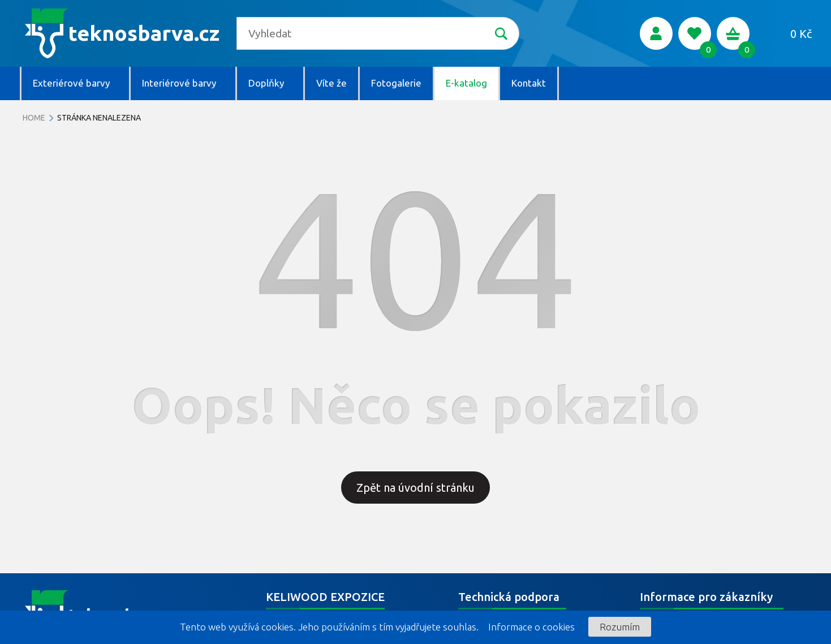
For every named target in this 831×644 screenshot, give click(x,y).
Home (34, 118)
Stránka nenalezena (99, 118)
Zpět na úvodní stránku (415, 488)
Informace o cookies (531, 627)
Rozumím (620, 627)
